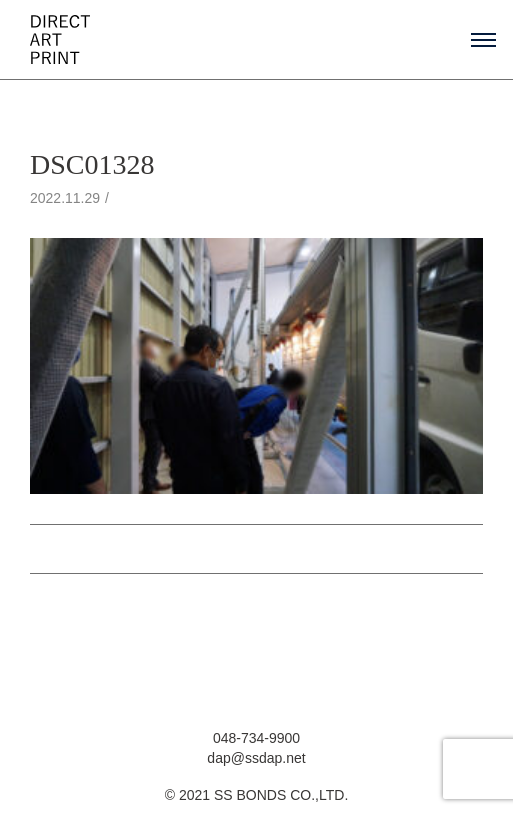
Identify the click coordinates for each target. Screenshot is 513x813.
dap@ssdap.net (256, 758)
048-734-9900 (256, 738)
